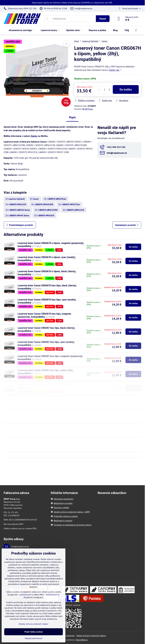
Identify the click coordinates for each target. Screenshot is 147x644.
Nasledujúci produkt (127, 225)
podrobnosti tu (27, 595)
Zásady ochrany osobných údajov (91, 636)
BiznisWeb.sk (82, 640)
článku (34, 136)
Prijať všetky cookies (34, 632)
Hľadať (103, 19)
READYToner (88, 109)
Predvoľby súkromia (66, 636)
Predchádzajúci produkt (20, 225)
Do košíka (126, 89)
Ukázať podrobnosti (34, 638)
